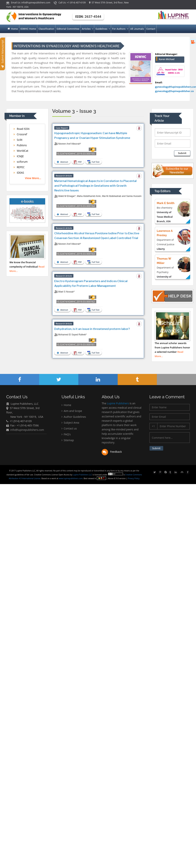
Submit (182, 153)
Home (13, 29)
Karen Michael (167, 59)
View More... (33, 178)
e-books (27, 201)
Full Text (93, 162)
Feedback (112, 452)
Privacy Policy (134, 478)
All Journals (137, 29)
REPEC (19, 167)
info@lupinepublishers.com (27, 430)
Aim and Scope (72, 412)
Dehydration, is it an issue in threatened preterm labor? (92, 329)
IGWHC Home (28, 29)
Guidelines (103, 29)
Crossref (20, 134)
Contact (151, 29)
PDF (77, 162)
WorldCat (21, 151)
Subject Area (70, 423)
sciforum (21, 162)
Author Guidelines (74, 417)
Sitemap (68, 441)
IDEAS (19, 173)
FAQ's (66, 435)
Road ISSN (21, 129)
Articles (87, 29)
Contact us (69, 429)
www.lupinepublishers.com (71, 478)
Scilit (18, 140)
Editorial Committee (68, 29)
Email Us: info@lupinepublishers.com (29, 3)
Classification (46, 29)
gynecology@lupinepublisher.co (174, 91)
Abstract (62, 162)
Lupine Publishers (118, 404)
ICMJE (19, 156)
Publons (20, 145)
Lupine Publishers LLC (83, 475)
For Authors (120, 29)
